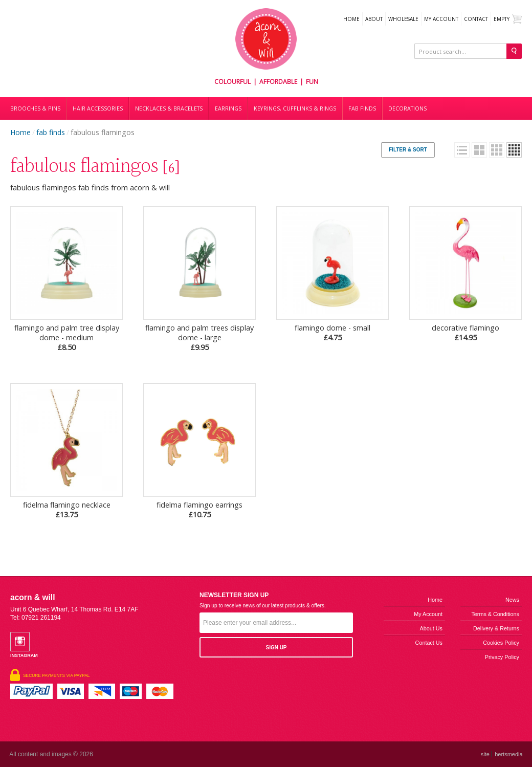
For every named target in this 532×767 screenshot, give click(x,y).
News (512, 600)
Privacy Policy (502, 657)
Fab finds (362, 108)
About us (431, 628)
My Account (441, 19)
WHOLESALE (403, 19)
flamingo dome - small (332, 333)
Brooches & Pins (35, 108)
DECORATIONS (407, 108)
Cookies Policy (501, 643)
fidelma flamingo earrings (199, 510)
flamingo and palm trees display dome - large (199, 337)
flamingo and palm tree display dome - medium (66, 337)
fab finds (51, 132)
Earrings (228, 108)
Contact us (429, 643)
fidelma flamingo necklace (66, 510)
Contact (476, 19)
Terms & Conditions (495, 614)
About (374, 19)
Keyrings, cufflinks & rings (295, 108)
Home (351, 19)
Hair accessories (98, 108)
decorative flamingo (465, 333)
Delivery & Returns (496, 628)
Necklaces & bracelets (169, 108)
